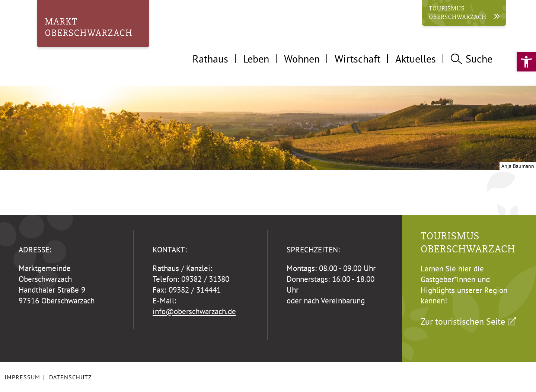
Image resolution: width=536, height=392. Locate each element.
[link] (526, 62)
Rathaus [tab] (210, 59)
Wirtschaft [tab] (358, 59)
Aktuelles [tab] (416, 59)
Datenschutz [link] (71, 377)
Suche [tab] (472, 59)
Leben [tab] (256, 59)
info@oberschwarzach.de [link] (194, 311)
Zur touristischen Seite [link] (463, 321)
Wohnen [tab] (302, 59)
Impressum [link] (22, 377)
